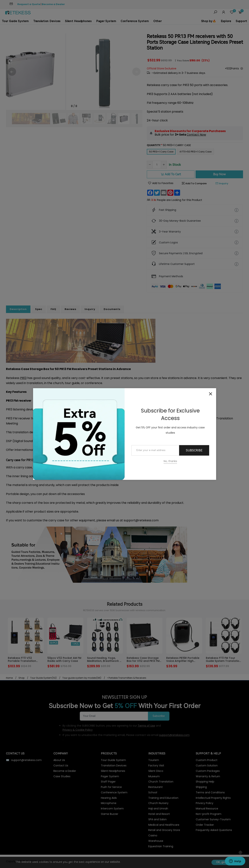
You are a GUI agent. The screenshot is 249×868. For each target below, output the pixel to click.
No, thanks (170, 461)
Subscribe (194, 450)
